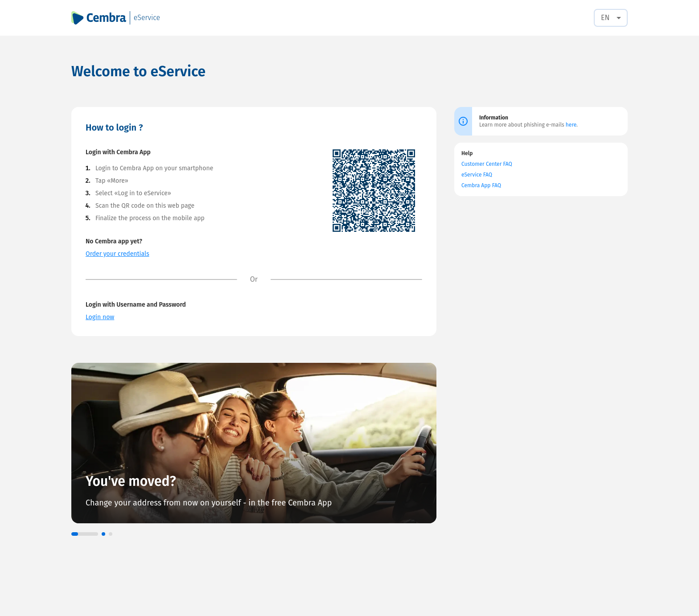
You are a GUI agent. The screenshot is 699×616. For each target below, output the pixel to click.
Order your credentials (117, 254)
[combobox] (611, 18)
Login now (100, 317)
